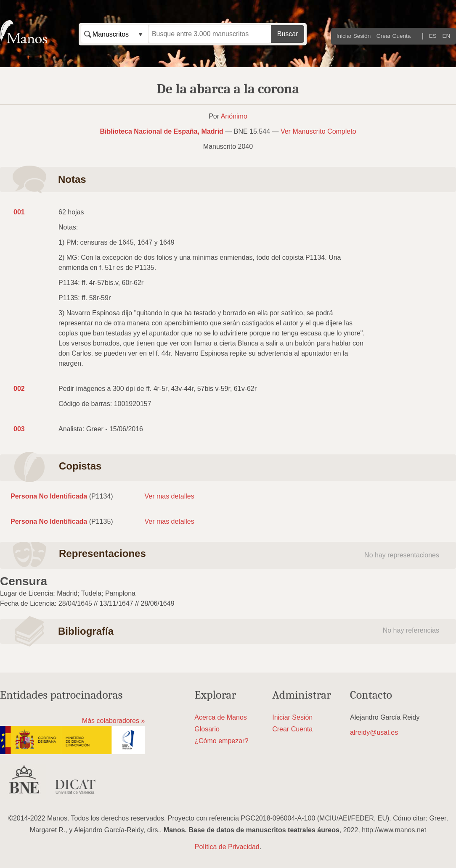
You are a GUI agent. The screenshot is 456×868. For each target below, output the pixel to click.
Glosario (207, 729)
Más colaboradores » (113, 721)
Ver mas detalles (169, 496)
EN (447, 36)
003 (19, 429)
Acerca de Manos (221, 717)
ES (433, 36)
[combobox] (115, 34)
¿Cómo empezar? (221, 741)
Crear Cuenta (394, 36)
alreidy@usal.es (374, 732)
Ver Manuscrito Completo (318, 131)
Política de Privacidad (227, 847)
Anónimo (234, 116)
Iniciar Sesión (354, 36)
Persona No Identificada (49, 496)
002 (19, 389)
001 (19, 212)
